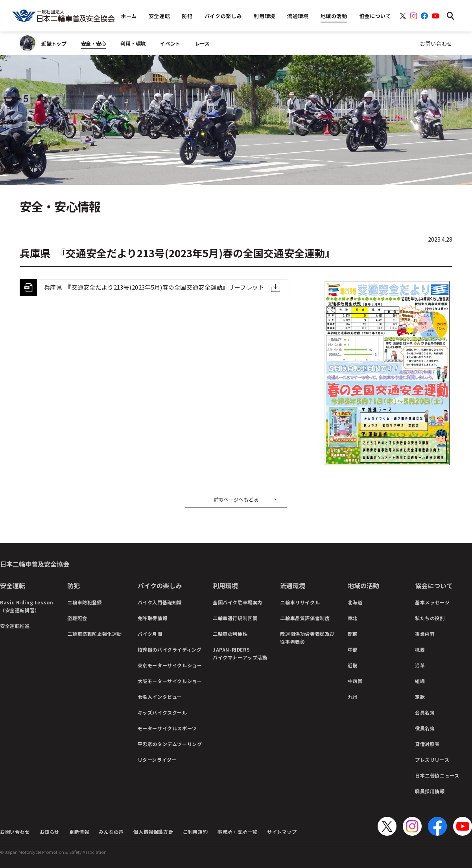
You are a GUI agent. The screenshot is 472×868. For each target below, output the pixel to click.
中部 (353, 649)
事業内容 (425, 634)
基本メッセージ (432, 602)
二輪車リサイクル (300, 602)
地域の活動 (363, 585)
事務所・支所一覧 (237, 832)
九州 (353, 697)
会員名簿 (425, 712)
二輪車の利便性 (230, 634)
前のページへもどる (236, 500)
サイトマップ (282, 832)
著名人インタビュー (160, 697)
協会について (434, 585)
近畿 (353, 665)
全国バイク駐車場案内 (238, 602)
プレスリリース (432, 760)
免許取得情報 (153, 618)
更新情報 (79, 832)
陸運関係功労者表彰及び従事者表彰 (307, 638)
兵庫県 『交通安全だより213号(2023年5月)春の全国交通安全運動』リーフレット (154, 287)
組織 (420, 681)
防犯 (74, 585)
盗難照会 (77, 618)
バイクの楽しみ (160, 585)
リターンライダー (157, 760)
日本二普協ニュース (437, 775)
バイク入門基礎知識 (160, 602)
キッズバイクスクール (162, 712)
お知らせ (50, 832)
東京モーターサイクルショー (170, 665)
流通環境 (293, 585)
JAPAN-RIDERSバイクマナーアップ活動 (240, 653)
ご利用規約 (195, 832)
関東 (353, 634)
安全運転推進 (15, 626)
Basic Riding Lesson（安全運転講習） (27, 606)
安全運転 (13, 585)
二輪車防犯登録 (85, 602)
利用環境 (225, 585)
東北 (353, 618)
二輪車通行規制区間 (235, 618)
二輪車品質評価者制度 (305, 618)
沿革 (420, 665)
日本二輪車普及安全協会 (35, 564)
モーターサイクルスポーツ (167, 728)
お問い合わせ (436, 43)
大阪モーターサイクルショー (170, 681)
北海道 (355, 602)
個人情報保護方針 (153, 832)
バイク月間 (150, 634)
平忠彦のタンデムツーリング (170, 744)
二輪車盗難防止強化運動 (95, 634)
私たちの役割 (430, 618)
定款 (420, 697)
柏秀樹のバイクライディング (170, 649)
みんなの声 (111, 832)
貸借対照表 (427, 744)
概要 (420, 649)
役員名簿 (425, 728)
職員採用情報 (430, 791)
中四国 (355, 681)
